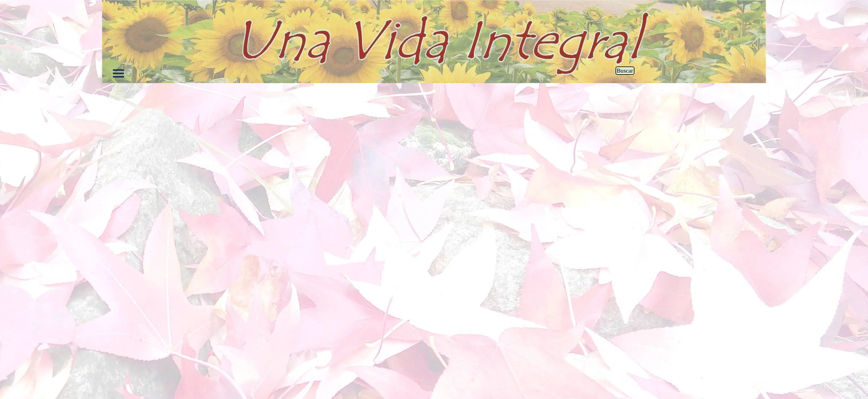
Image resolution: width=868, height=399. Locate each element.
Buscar (625, 71)
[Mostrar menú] (118, 73)
